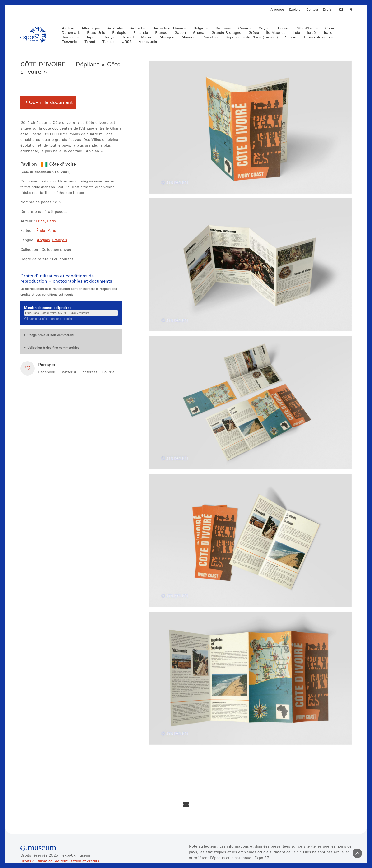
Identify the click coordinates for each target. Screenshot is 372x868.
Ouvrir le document (51, 102)
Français (60, 240)
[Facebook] (341, 9)
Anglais (43, 240)
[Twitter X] (68, 372)
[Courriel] (109, 372)
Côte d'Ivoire (63, 164)
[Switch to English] (328, 10)
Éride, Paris (46, 221)
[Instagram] (350, 9)
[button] (28, 368)
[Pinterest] (89, 372)
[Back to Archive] (186, 804)
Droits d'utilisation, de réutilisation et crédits (60, 861)
